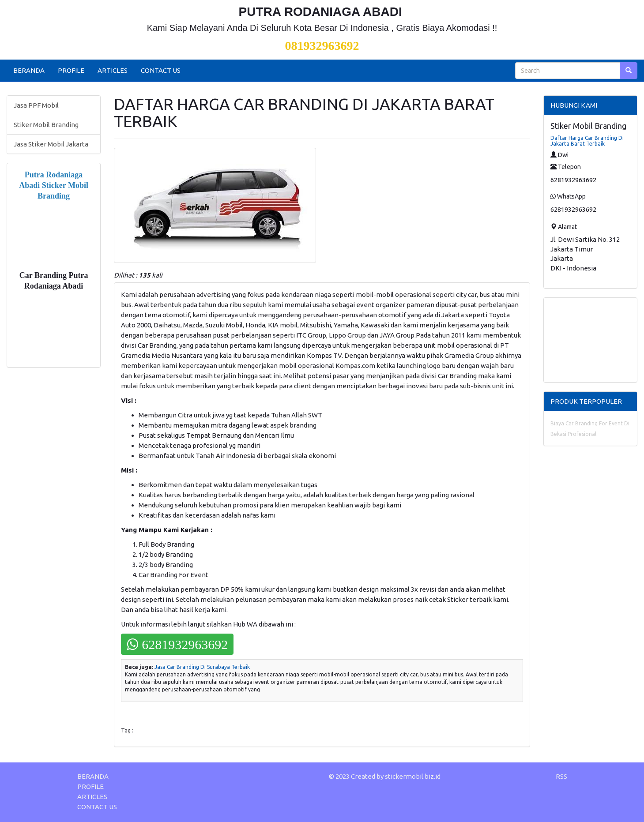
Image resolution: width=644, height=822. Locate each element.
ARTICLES (113, 70)
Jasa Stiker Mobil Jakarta (51, 144)
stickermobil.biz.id (413, 776)
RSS (561, 776)
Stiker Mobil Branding (46, 125)
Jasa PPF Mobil (36, 105)
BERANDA (29, 70)
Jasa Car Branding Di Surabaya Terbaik (202, 667)
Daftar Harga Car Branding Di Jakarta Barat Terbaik (587, 141)
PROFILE (71, 70)
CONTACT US (161, 70)
